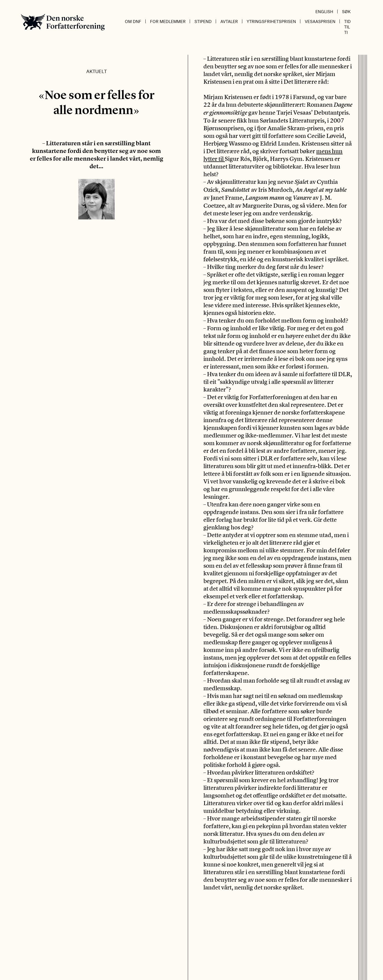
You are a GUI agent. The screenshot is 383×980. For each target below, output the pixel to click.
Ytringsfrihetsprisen (271, 21)
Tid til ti (347, 27)
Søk (346, 11)
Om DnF (133, 21)
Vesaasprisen (320, 21)
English (324, 11)
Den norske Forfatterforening (63, 22)
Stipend (203, 21)
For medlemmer (168, 21)
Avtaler (229, 21)
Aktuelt (97, 71)
